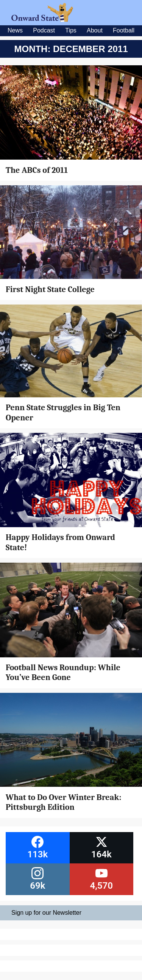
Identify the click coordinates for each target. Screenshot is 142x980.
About (95, 30)
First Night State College (50, 289)
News (15, 30)
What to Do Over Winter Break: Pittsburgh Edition (63, 802)
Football (124, 30)
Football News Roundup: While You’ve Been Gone (63, 672)
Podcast (44, 30)
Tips (71, 30)
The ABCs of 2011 (37, 170)
